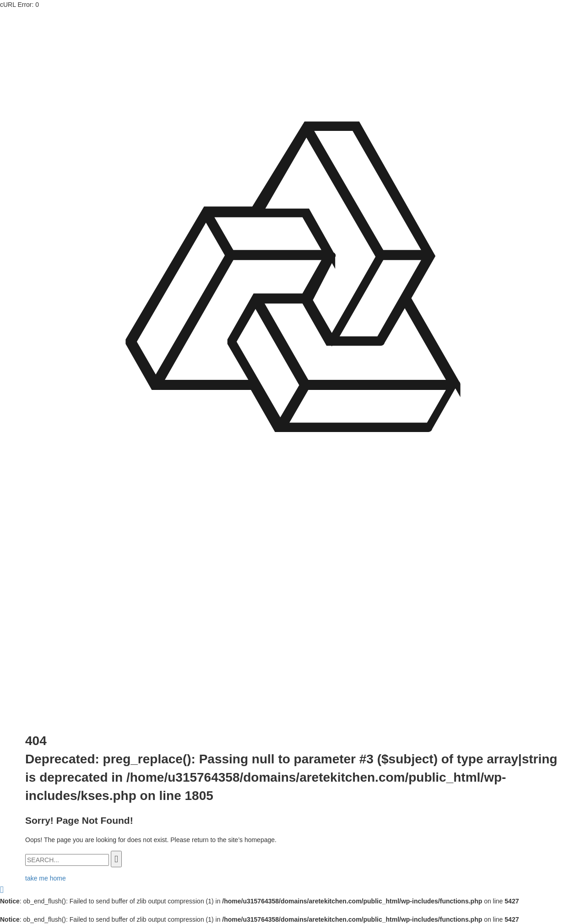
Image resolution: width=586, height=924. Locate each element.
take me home (46, 878)
